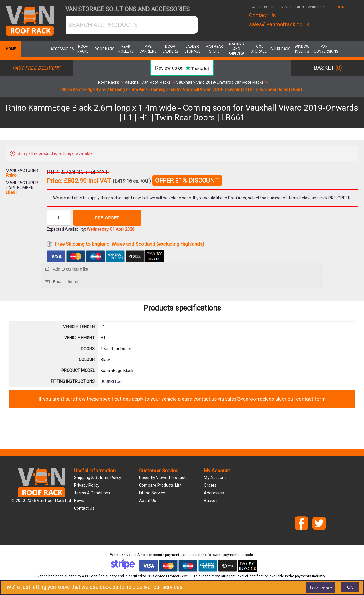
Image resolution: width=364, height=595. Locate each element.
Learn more (321, 588)
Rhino (11, 175)
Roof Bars (104, 49)
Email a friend (65, 282)
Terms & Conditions (92, 493)
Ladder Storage (192, 49)
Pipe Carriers (148, 49)
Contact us (84, 508)
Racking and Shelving (237, 49)
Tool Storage (259, 49)
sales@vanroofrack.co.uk (279, 24)
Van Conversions (324, 49)
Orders (210, 485)
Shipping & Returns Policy (98, 478)
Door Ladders (170, 49)
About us (147, 501)
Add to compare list (70, 269)
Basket (210, 501)
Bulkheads (280, 49)
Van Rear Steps (214, 49)
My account (215, 478)
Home (10, 49)
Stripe (142, 555)
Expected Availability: (66, 229)
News (79, 501)
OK (350, 587)
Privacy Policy (87, 485)
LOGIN (340, 7)
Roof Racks (83, 49)
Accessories (61, 49)
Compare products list (160, 485)
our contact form (307, 399)
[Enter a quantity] (59, 218)
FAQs (300, 7)
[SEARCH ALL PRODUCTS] (124, 25)
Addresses (214, 493)
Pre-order (107, 218)
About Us (260, 7)
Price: (54, 181)
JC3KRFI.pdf (112, 381)
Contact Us (316, 7)
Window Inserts (302, 49)
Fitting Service (281, 7)
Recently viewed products (163, 478)
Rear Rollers (126, 49)
